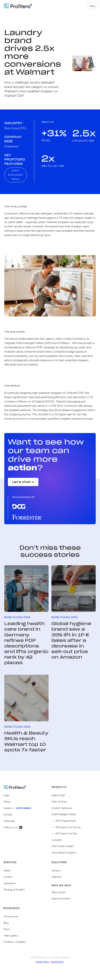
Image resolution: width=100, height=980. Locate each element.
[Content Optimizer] (74, 808)
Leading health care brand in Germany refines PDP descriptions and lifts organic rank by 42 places (26, 643)
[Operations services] (26, 883)
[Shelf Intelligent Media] (74, 814)
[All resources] (26, 917)
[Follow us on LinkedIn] (26, 828)
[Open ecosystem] (74, 871)
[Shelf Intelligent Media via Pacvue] (74, 827)
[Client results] (74, 877)
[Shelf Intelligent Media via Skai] (74, 834)
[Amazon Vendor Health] (74, 846)
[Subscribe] (26, 821)
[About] (26, 802)
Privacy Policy (42, 962)
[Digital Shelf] (74, 795)
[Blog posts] (26, 923)
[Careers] (26, 808)
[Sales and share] (74, 802)
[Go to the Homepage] (18, 787)
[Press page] (26, 929)
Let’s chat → (23, 482)
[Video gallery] (26, 936)
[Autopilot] (74, 840)
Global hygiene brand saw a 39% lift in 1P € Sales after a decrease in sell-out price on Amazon (71, 640)
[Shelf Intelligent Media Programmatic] (74, 821)
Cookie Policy (57, 962)
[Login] (26, 795)
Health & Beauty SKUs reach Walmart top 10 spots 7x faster (26, 741)
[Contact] (26, 815)
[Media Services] (26, 871)
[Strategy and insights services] (26, 890)
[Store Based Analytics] (74, 853)
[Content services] (26, 877)
